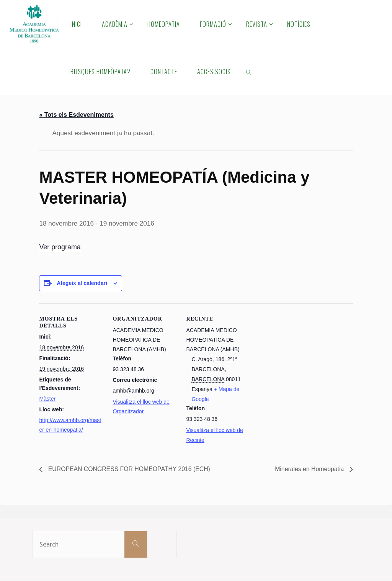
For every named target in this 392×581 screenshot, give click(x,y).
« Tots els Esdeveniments (76, 115)
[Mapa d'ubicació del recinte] (300, 383)
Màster (47, 399)
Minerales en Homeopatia (310, 469)
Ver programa (60, 247)
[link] (249, 71)
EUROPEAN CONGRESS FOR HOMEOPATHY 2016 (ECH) (129, 469)
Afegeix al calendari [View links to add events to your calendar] (82, 283)
